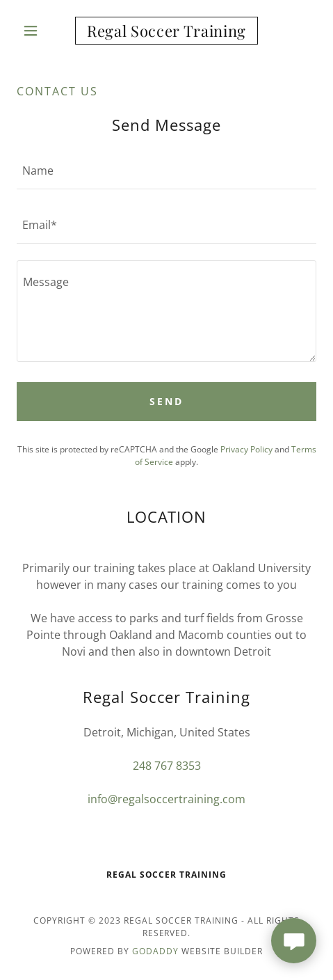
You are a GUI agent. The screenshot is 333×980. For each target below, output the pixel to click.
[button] (39, 31)
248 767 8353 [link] (167, 766)
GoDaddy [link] (155, 951)
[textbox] (166, 171)
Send (166, 401)
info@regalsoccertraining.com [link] (166, 799)
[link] (167, 31)
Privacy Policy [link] (246, 449)
